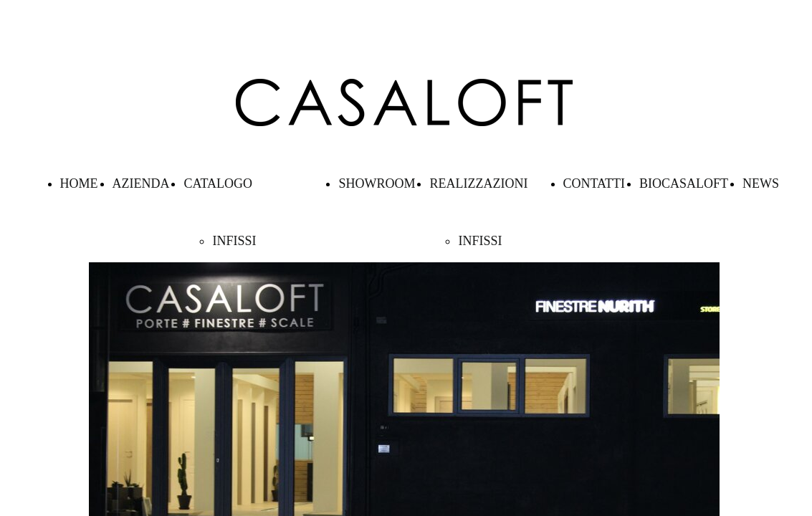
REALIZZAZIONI (478, 183)
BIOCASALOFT (684, 183)
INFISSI (234, 241)
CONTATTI (594, 183)
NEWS (761, 183)
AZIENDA (141, 183)
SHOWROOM (377, 183)
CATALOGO (218, 183)
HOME (79, 183)
